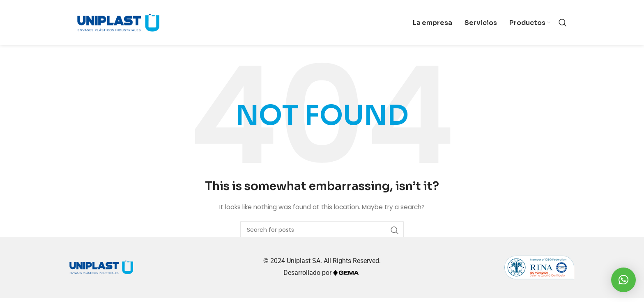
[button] (623, 280)
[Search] (563, 25)
